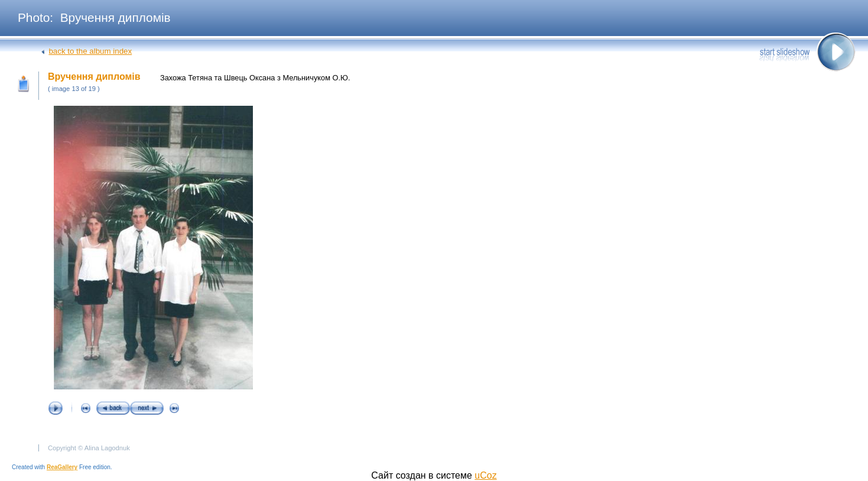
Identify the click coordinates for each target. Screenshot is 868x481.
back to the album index (90, 51)
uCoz (485, 475)
